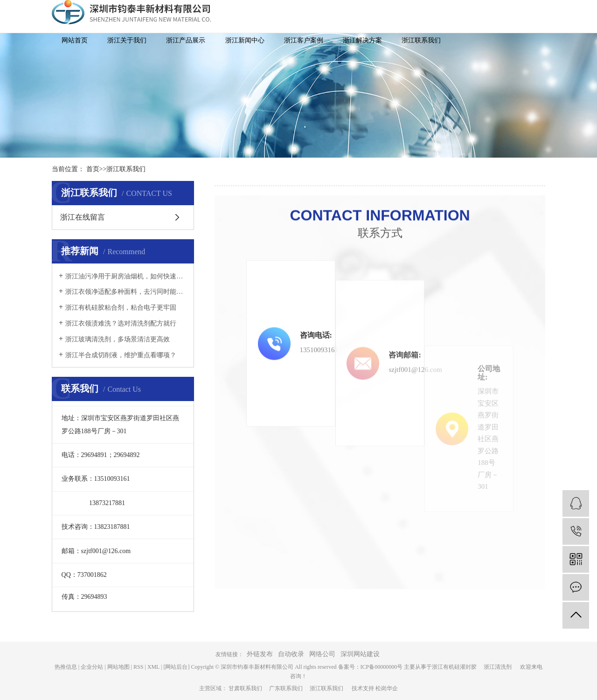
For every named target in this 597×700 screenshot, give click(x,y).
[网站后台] (176, 667)
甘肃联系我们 (249, 688)
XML (153, 667)
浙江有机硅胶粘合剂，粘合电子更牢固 (121, 308)
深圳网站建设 (360, 654)
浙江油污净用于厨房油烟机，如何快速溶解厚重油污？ (126, 276)
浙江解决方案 (362, 40)
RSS (138, 667)
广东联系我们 (289, 688)
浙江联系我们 (421, 40)
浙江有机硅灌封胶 (458, 667)
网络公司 (322, 654)
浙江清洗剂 (501, 667)
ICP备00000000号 (382, 667)
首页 (93, 169)
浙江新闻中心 (245, 40)
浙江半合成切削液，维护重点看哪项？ (121, 355)
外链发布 (260, 654)
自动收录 (291, 654)
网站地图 (118, 667)
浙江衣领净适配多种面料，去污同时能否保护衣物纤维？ (126, 292)
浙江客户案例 (304, 40)
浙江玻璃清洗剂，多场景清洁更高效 (118, 339)
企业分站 (92, 667)
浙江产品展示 (186, 40)
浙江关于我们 (127, 40)
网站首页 (75, 40)
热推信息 (66, 667)
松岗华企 (387, 688)
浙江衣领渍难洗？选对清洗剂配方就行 (121, 323)
